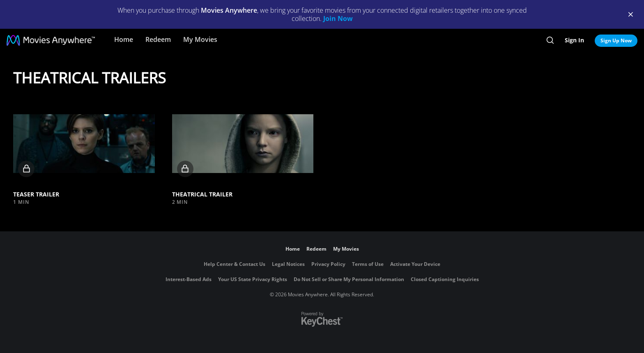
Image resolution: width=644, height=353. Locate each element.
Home (124, 39)
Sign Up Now (616, 40)
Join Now (338, 18)
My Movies (200, 39)
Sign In (574, 40)
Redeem (158, 39)
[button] (84, 144)
